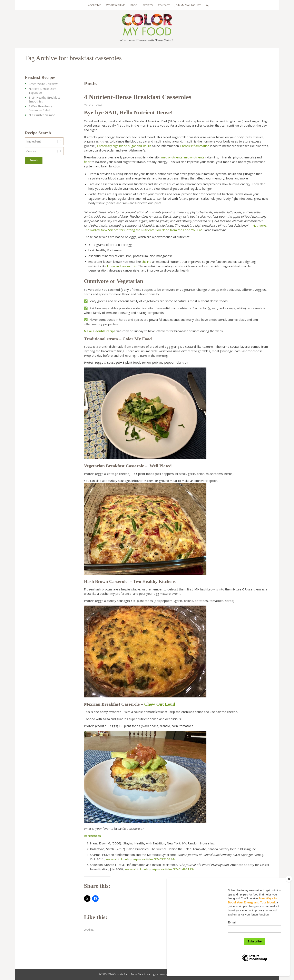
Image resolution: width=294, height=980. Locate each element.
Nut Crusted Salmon (42, 115)
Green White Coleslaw (43, 84)
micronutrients (194, 157)
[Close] (289, 885)
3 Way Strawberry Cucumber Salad (40, 108)
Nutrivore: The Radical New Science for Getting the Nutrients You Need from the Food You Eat (175, 228)
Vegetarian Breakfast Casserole (114, 466)
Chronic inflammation (195, 146)
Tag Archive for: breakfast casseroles (73, 58)
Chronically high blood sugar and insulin (124, 146)
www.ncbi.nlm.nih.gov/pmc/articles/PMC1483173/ (159, 869)
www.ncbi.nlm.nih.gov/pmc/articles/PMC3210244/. (141, 859)
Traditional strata (101, 339)
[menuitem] (94, 5)
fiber (87, 162)
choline (146, 262)
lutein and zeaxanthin (122, 266)
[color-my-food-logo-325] (147, 23)
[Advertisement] (48, 241)
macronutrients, (172, 157)
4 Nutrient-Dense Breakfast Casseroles (138, 97)
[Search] (206, 5)
